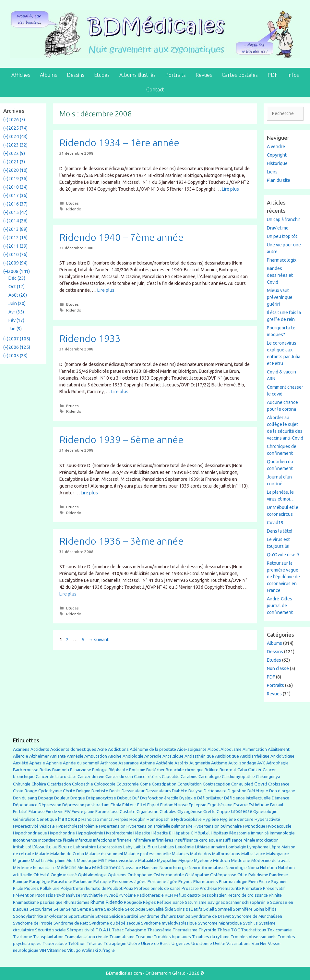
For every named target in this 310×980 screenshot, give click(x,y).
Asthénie (165, 763)
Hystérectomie (118, 833)
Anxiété (21, 763)
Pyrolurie (127, 895)
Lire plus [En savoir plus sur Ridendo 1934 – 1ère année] (230, 189)
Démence (280, 798)
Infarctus (84, 840)
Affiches (21, 75)
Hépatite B (161, 833)
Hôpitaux (220, 833)
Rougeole (133, 902)
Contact (155, 89)
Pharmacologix (282, 260)
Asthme (147, 763)
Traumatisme (122, 937)
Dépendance (25, 805)
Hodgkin (137, 819)
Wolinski (90, 950)
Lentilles (166, 847)
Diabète (180, 791)
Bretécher (155, 770)
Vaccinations (238, 943)
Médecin (221, 860)
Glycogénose (190, 812)
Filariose (37, 812)
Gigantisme (148, 812)
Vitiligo (74, 950)
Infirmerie (122, 840)
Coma (145, 784)
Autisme (219, 763)
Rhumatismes (77, 902)
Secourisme (41, 909)
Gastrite (128, 812)
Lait (137, 847)
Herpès (121, 819)
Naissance (131, 868)
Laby (128, 847)
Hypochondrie (61, 833)
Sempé (84, 909)
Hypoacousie (279, 826)
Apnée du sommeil (81, 763)
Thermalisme (185, 930)
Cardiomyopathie (238, 777)
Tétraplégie (115, 944)
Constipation (164, 784)
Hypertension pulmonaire (218, 826)
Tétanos (95, 944)
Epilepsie (198, 805)
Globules (168, 812)
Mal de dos (201, 854)
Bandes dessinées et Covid (280, 275)
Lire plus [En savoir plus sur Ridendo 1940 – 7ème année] (106, 290)
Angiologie (133, 756)
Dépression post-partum (86, 805)
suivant (99, 640)
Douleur (62, 798)
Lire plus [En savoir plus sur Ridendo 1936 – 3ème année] (68, 594)
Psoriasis (44, 895)
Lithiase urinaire (210, 847)
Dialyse (196, 791)
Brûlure (212, 770)
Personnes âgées (129, 881)
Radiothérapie (150, 895)
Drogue (78, 798)
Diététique (258, 791)
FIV (68, 812)
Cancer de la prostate (56, 777)
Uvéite (219, 944)
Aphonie (54, 763)
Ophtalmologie (92, 875)
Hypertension (112, 826)
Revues (204, 75)
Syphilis (250, 923)
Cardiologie (210, 777)
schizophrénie (256, 902)
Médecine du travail (270, 860)
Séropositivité (81, 930)
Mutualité (147, 861)
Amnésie (75, 756)
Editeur (129, 805)
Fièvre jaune (83, 812)
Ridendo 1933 (90, 338)
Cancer (255, 770)
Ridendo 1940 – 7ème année (121, 237)
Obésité (42, 875)
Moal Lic (39, 861)
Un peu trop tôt (282, 236)
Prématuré (252, 888)
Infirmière (142, 840)
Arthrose (109, 763)
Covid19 (275, 523)
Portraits (176, 75)
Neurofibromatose (207, 868)
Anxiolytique (282, 756)
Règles (149, 902)
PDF (273, 75)
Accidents (40, 749)
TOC (235, 930)
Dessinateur (133, 791)
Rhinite (275, 895)
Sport (74, 916)
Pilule (18, 888)
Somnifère (243, 909)
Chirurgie (22, 784)
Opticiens (117, 875)
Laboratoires (110, 847)
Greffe (209, 812)
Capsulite (171, 777)
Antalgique (173, 756)
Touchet (249, 930)
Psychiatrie (92, 895)
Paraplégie (40, 881)
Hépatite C (183, 833)
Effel (142, 805)
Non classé (278, 668)
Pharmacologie (233, 882)
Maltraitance (253, 854)
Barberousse (26, 770)
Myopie (186, 861)
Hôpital (202, 833)
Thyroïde (207, 930)
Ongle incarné (64, 875)
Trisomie (144, 937)
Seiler (59, 909)
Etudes (102, 75)
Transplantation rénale (86, 937)
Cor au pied (242, 784)
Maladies (180, 854)
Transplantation (48, 937)
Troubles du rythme (211, 937)
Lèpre (275, 847)
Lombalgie (236, 847)
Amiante (58, 756)
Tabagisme (135, 930)
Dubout (124, 798)
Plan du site (279, 180)
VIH (43, 950)
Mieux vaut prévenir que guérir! (280, 297)
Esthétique (259, 805)
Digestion (237, 791)
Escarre (241, 805)
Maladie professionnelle (147, 854)
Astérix (181, 763)
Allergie (21, 756)
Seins (71, 909)
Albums (48, 75)
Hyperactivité (267, 819)
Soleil (209, 909)
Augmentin (200, 763)
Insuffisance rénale (237, 840)
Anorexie (153, 756)
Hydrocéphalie (188, 819)
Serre (98, 909)
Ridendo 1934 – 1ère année (119, 143)
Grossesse (242, 811)
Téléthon (77, 944)
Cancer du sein (119, 777)
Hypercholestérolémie (77, 826)
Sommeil (223, 909)
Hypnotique (254, 826)
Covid (261, 784)
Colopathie (83, 784)
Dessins (76, 75)
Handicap (69, 819)
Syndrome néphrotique (220, 923)
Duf (136, 798)
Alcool (214, 749)
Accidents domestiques (73, 749)
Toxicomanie (280, 930)
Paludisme (258, 875)
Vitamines (57, 950)
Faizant (277, 805)
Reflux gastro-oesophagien (200, 895)
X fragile (107, 950)
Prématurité (230, 888)
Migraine (21, 861)
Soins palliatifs (188, 909)
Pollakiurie (50, 888)
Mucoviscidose (123, 860)
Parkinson (83, 882)
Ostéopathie (197, 875)
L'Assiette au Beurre (52, 847)
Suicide (116, 916)
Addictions (118, 749)
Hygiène (211, 819)
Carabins (189, 777)
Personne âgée (162, 882)
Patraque (102, 882)
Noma (253, 868)
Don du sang (25, 798)
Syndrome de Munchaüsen (257, 916)
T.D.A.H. (103, 930)
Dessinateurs (158, 791)
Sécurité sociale (50, 930)
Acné (102, 749)
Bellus (45, 770)
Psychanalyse (67, 895)
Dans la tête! (280, 531)
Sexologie (114, 909)
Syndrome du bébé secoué (115, 923)
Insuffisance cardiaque (196, 840)
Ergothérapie (220, 805)
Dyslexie (188, 798)
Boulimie (137, 770)
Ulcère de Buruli (156, 944)
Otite (242, 875)
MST (103, 861)
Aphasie (37, 763)
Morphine (56, 861)
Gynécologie (265, 811)
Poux (128, 888)
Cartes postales (240, 75)
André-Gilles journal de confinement (280, 606)
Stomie (87, 916)
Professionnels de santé (157, 888)
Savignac (216, 902)
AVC (261, 763)
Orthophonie (140, 875)
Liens (272, 172)
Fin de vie (55, 812)
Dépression (50, 805)
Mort (71, 861)
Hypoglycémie (89, 833)
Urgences (181, 943)
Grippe (223, 812)
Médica (84, 868)
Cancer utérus (147, 777)
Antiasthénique (199, 756)
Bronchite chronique (185, 770)
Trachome (23, 937)
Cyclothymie (50, 791)
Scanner (233, 902)
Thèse (224, 930)
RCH (169, 895)
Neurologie (236, 868)
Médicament (106, 867)
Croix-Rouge (25, 791)
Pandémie (279, 875)
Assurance (129, 763)
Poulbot (115, 888)
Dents (115, 791)
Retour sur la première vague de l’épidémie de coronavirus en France (283, 577)
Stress (102, 916)
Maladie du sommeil (104, 854)
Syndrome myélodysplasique (169, 923)
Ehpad (153, 805)
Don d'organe (282, 791)
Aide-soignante (192, 749)
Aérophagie (277, 763)
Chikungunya (268, 777)
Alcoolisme (231, 749)
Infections (103, 840)
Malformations (226, 854)
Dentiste (100, 791)
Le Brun (149, 847)
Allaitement (279, 749)
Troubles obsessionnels (254, 937)
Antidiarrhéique (255, 756)
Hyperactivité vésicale (34, 826)
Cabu (242, 770)
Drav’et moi (278, 228)
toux (262, 930)
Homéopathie (160, 819)
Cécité (69, 791)
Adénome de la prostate (153, 749)
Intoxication (267, 840)
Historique (277, 163)
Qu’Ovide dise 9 (283, 555)
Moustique (87, 861)
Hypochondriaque (30, 833)
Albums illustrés (137, 75)
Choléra (39, 784)
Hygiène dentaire (237, 819)
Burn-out (228, 770)
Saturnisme (196, 902)
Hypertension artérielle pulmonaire (160, 826)
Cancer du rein (91, 777)
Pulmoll (111, 895)
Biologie (100, 770)
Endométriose (174, 805)
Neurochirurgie (174, 868)
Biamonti (61, 770)
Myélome (203, 861)
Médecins (67, 867)
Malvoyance (278, 854)
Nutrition (268, 868)
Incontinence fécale (56, 840)
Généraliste (24, 819)
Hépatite (142, 833)
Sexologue (135, 909)
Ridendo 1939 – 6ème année (121, 440)
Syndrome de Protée (33, 923)
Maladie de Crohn (67, 854)
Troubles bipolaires (172, 937)
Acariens (21, 749)
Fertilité (20, 812)
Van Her (259, 944)
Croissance (279, 784)
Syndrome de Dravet (211, 916)
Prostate (190, 888)
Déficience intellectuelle (247, 798)
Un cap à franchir (284, 219)
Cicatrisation (59, 784)
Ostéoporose (223, 875)
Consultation (190, 784)
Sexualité (155, 909)
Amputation (96, 756)
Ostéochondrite (169, 875)
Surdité (131, 916)
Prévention (24, 895)
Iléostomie (240, 833)
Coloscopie (105, 784)
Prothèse (209, 888)
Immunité (260, 833)
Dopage (46, 798)
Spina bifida (265, 909)
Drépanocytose (101, 798)
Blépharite (118, 770)
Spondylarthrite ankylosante (40, 916)
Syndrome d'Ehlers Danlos (165, 916)
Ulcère (134, 944)
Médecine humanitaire (34, 868)
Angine (115, 756)
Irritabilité (22, 847)
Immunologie (282, 833)
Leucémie (185, 847)
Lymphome (258, 847)
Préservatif (274, 888)
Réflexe (164, 902)
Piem (253, 882)
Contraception (216, 784)
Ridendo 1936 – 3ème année (121, 541)
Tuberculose (55, 944)
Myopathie (167, 861)
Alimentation (255, 749)
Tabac (118, 930)
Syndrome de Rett (71, 923)
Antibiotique (227, 756)
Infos (293, 75)
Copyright (277, 155)
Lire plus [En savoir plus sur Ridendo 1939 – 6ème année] (89, 493)
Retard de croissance (248, 895)
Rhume (97, 902)
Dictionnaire (215, 791)
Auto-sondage (242, 763)
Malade (42, 854)
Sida (169, 909)
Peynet (185, 881)
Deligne (83, 791)
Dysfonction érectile (159, 798)
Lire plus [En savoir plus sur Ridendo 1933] (120, 392)
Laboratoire (85, 847)
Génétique (47, 819)
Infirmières (163, 840)
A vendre (276, 147)
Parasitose (62, 882)
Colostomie (128, 784)
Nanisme (150, 868)
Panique (21, 882)
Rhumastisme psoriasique (38, 902)
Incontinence (25, 840)
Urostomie (202, 944)
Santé (178, 902)
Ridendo (74, 209)
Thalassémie (159, 930)
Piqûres (32, 888)
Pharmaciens (206, 881)
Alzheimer (39, 756)
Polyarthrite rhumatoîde (83, 888)
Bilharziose (81, 770)
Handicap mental (97, 819)
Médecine (241, 860)
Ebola (116, 805)
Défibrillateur (210, 798)
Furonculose (107, 812)
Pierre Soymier (273, 882)
